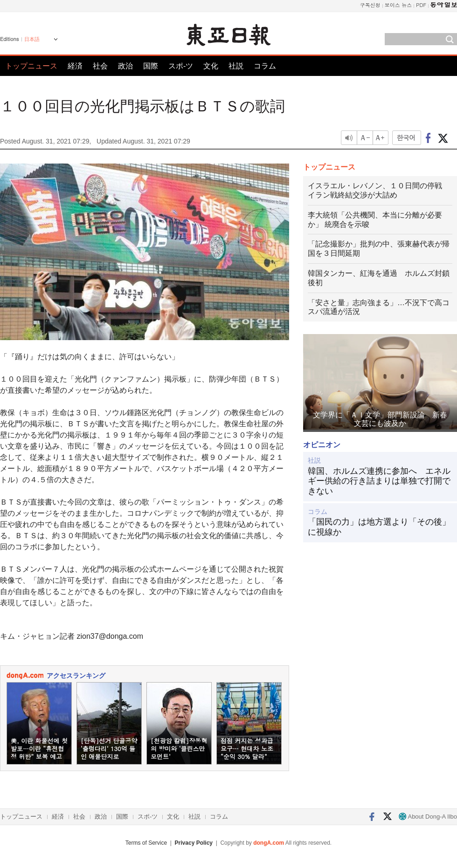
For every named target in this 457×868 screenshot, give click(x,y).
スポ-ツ (181, 66)
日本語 (32, 39)
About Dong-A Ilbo (428, 817)
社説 (236, 66)
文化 (211, 66)
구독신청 (370, 5)
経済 (75, 66)
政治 (125, 66)
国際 (151, 66)
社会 (100, 66)
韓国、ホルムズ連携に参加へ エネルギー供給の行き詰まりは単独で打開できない (379, 481)
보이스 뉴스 (398, 5)
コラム (265, 66)
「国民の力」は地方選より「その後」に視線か (379, 527)
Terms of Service (146, 843)
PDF (421, 5)
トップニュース (31, 66)
